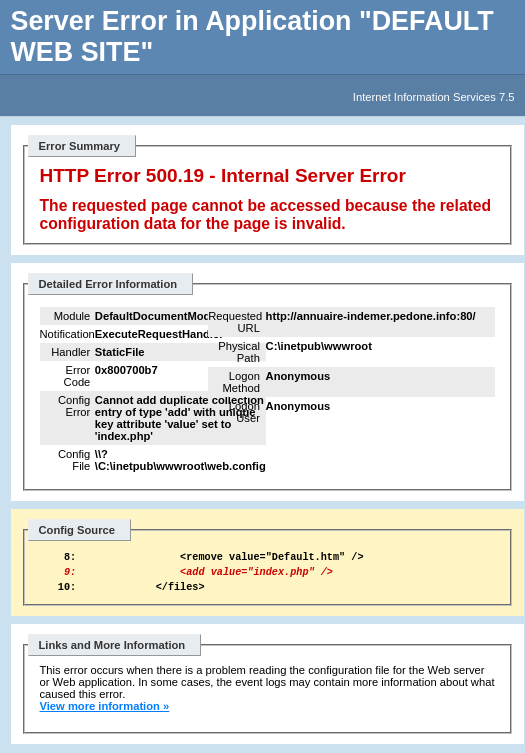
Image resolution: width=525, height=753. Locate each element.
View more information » (105, 715)
